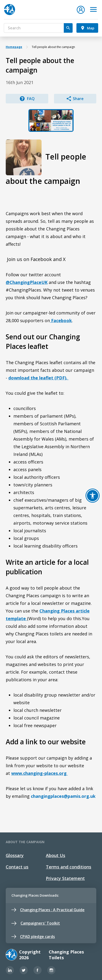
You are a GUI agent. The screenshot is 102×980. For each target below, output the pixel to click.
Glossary (15, 855)
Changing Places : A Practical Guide (48, 910)
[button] (81, 9)
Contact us (17, 867)
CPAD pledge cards (33, 937)
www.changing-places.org (40, 773)
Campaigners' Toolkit (36, 923)
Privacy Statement (65, 878)
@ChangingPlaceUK (27, 282)
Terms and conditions (69, 867)
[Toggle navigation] (93, 10)
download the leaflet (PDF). (38, 378)
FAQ (27, 99)
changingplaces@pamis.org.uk (63, 796)
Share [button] (75, 99)
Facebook (61, 320)
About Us (56, 855)
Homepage (14, 47)
